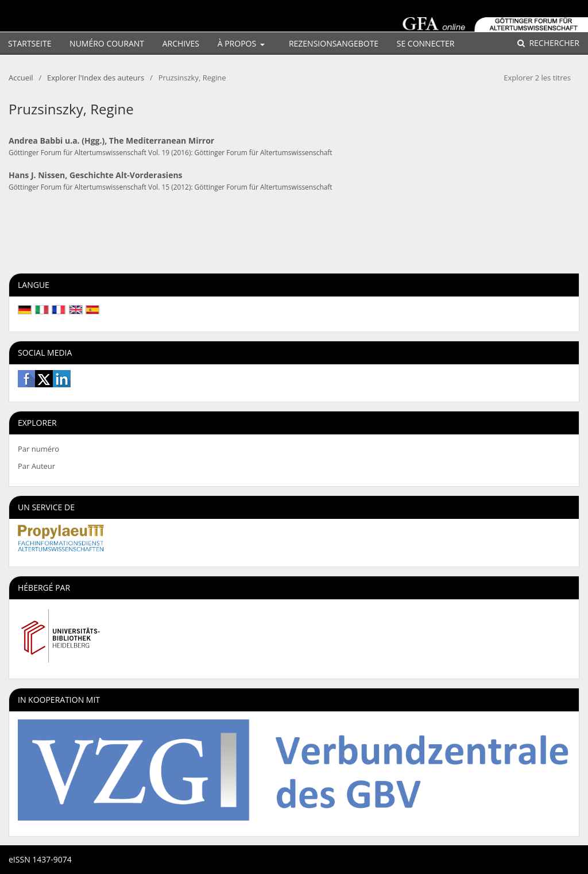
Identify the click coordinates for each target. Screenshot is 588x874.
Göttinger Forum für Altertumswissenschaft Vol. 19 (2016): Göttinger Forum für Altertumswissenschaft (171, 152)
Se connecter (426, 43)
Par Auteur (36, 466)
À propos (238, 43)
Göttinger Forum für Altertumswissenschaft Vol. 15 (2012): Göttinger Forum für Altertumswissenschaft (171, 187)
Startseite (30, 43)
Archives (181, 43)
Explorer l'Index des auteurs (96, 78)
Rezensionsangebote (334, 43)
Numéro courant (107, 43)
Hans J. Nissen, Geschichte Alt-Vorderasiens (96, 175)
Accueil (21, 78)
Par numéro (38, 449)
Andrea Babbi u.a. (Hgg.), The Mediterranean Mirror (111, 140)
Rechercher (553, 43)
